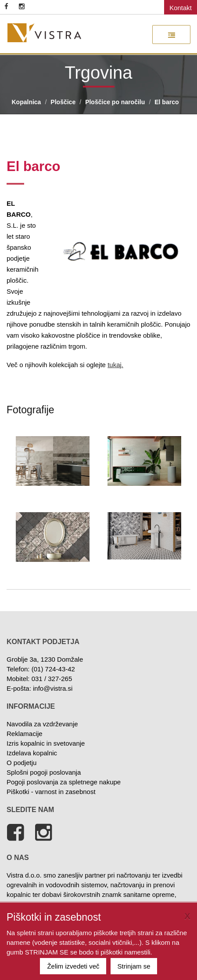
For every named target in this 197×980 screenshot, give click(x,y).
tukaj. (115, 365)
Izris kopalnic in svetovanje (46, 743)
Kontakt (181, 8)
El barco (167, 102)
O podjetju (21, 763)
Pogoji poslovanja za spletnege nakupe (64, 782)
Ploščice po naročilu (115, 102)
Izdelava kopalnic (32, 753)
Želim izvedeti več (73, 966)
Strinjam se (134, 966)
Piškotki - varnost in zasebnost (51, 792)
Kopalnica (27, 102)
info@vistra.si (53, 688)
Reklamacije (25, 734)
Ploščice (63, 102)
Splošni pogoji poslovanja (44, 772)
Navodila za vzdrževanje (42, 724)
